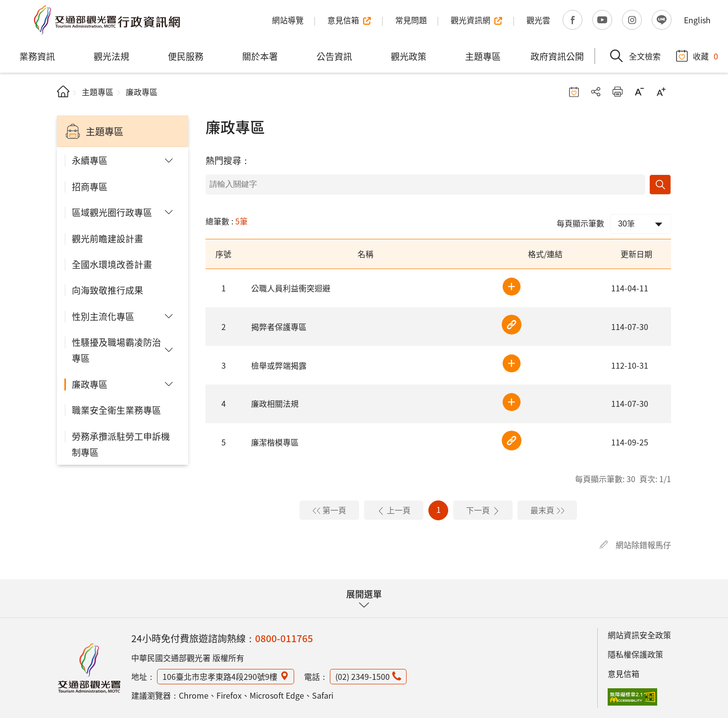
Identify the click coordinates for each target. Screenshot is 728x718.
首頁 (63, 91)
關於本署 (260, 56)
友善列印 (618, 92)
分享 (596, 92)
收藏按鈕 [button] (574, 92)
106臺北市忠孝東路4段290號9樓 (220, 676)
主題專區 (483, 56)
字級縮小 (639, 92)
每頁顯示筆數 (580, 223)
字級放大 (661, 92)
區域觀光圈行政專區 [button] (112, 212)
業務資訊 (37, 56)
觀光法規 (111, 56)
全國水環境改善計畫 (112, 264)
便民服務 (186, 56)
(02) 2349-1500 (363, 676)
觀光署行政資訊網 (89, 668)
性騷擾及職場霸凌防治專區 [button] (116, 350)
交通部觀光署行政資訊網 (106, 20)
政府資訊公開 (557, 56)
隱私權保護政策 (635, 654)
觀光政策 (409, 56)
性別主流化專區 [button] (103, 316)
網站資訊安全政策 (639, 635)
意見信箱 (624, 673)
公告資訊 (334, 56)
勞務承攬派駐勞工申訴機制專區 (121, 444)
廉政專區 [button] (90, 384)
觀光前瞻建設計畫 (107, 238)
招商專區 (90, 186)
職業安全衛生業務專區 (116, 410)
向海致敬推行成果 (107, 290)
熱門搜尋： (228, 160)
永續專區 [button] (90, 160)
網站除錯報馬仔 (643, 545)
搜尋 (660, 185)
